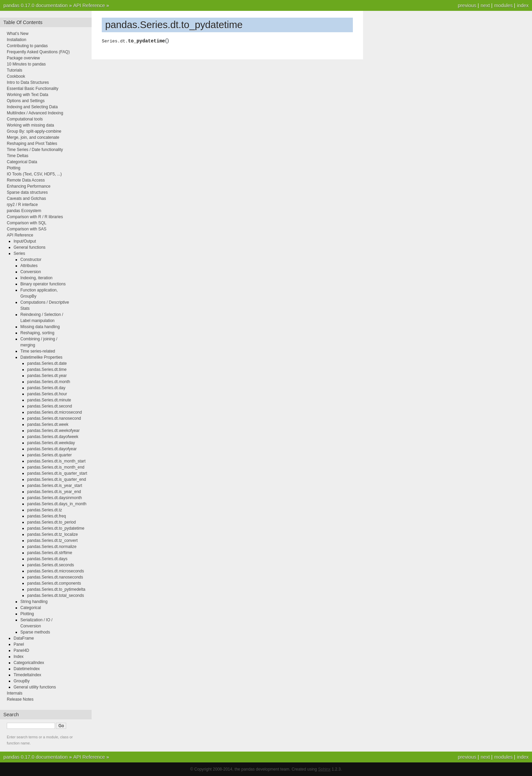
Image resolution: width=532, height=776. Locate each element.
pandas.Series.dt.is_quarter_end (56, 479)
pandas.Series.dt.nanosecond (54, 418)
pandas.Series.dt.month (49, 382)
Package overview (23, 58)
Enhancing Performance (29, 186)
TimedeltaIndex (27, 675)
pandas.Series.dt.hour (47, 394)
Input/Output (25, 241)
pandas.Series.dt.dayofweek (53, 437)
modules (503, 5)
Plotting (14, 168)
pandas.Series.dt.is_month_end (56, 467)
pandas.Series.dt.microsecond (54, 412)
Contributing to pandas (27, 46)
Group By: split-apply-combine (34, 131)
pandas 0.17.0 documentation (36, 5)
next (485, 5)
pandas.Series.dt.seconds (51, 565)
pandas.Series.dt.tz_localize (52, 534)
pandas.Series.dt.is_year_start (55, 486)
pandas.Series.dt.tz (45, 510)
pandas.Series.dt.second (50, 406)
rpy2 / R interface (22, 205)
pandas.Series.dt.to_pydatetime (56, 528)
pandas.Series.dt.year (47, 376)
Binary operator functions (43, 284)
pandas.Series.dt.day (46, 388)
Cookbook (16, 76)
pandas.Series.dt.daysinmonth (54, 498)
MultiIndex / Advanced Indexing (35, 113)
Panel (19, 644)
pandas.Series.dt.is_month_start (56, 461)
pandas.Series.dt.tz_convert (52, 541)
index (523, 5)
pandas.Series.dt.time (47, 370)
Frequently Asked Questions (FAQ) (38, 52)
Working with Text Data (27, 95)
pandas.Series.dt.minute (49, 400)
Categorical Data (22, 162)
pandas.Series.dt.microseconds (55, 571)
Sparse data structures (27, 192)
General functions (30, 247)
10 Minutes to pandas (26, 64)
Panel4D (21, 650)
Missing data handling (40, 327)
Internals (15, 693)
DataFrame (24, 638)
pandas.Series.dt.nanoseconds (55, 577)
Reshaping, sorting (37, 333)
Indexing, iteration (36, 278)
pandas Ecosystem (24, 211)
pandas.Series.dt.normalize (52, 547)
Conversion (31, 272)
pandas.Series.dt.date (47, 363)
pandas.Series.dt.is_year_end (54, 492)
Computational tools (25, 119)
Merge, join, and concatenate (33, 137)
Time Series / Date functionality (35, 150)
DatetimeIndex (27, 669)
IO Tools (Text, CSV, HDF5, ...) (34, 174)
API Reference (89, 5)
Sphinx (325, 769)
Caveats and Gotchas (26, 198)
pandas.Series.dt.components (54, 583)
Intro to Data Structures (28, 82)
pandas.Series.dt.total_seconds (55, 595)
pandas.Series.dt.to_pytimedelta (56, 589)
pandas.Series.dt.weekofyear (53, 431)
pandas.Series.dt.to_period (51, 522)
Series (19, 253)
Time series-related (38, 351)
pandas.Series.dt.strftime (50, 553)
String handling (34, 602)
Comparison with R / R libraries (35, 217)
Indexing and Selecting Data (32, 107)
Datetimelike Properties (41, 357)
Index (18, 657)
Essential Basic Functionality (33, 89)
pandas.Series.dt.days (47, 559)
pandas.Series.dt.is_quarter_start (57, 473)
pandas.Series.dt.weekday (51, 443)
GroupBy (22, 681)
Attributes (29, 266)
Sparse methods (35, 632)
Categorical (31, 608)
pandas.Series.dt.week (48, 424)
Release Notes (20, 699)
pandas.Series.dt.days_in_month (57, 504)
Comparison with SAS (27, 229)
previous (467, 5)
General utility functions (35, 687)
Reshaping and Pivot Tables (32, 144)
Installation (16, 40)
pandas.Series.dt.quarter (49, 455)
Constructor (31, 260)
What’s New (18, 34)
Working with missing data (30, 125)
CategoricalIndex (29, 663)
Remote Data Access (26, 180)
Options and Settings (26, 101)
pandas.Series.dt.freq (46, 516)
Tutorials (15, 70)
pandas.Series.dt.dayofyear (52, 449)
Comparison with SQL (27, 223)
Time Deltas (18, 156)
